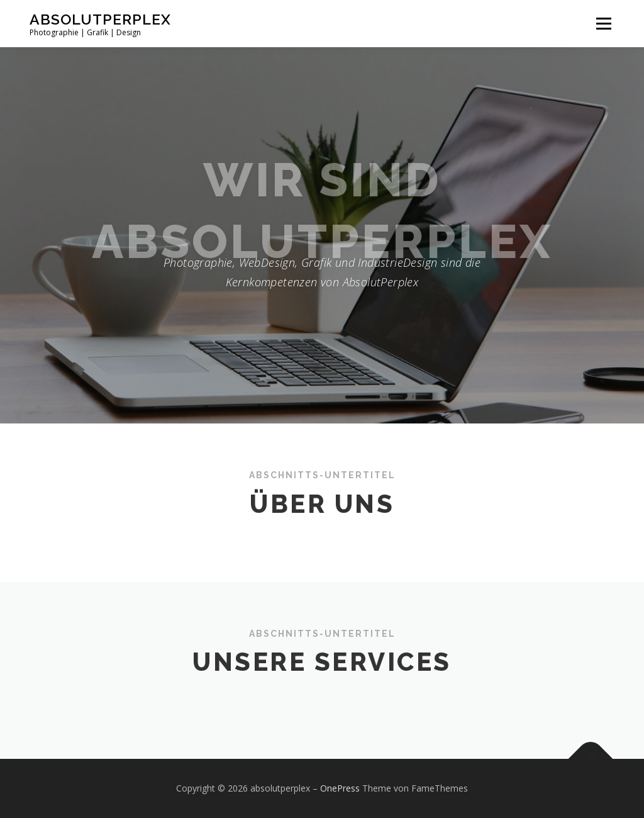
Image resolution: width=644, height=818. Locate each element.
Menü (603, 24)
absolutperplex (100, 19)
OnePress (340, 788)
